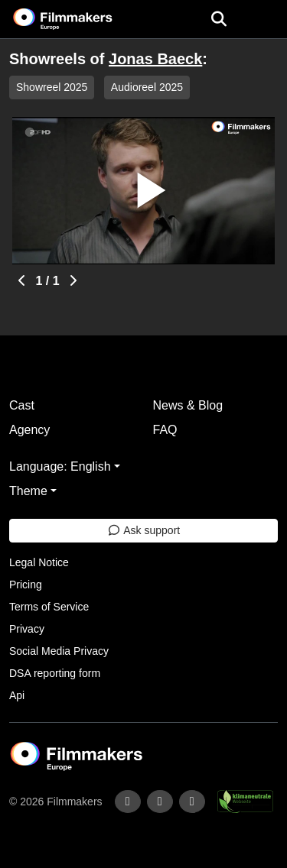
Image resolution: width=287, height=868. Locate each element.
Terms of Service (49, 607)
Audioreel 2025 (147, 87)
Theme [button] (28, 491)
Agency (29, 430)
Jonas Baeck (155, 59)
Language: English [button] (60, 466)
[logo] (81, 19)
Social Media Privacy (59, 651)
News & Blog (188, 405)
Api (17, 695)
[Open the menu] (219, 19)
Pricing (26, 585)
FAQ (165, 430)
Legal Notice (39, 562)
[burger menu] (264, 19)
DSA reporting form (55, 673)
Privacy (27, 629)
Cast (22, 405)
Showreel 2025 (52, 87)
